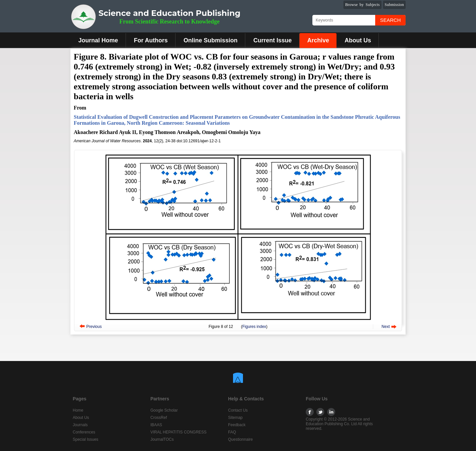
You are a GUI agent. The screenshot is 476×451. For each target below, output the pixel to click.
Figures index (254, 327)
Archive (318, 40)
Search (391, 20)
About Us (358, 40)
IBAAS (156, 425)
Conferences (84, 432)
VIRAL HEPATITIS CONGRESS (178, 432)
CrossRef (159, 418)
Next (386, 327)
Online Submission (210, 40)
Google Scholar (164, 410)
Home (78, 410)
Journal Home (98, 40)
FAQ (232, 432)
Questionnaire (240, 439)
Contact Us (238, 410)
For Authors (151, 40)
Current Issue (272, 40)
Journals (80, 425)
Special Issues (85, 439)
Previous (94, 327)
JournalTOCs (162, 439)
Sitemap (235, 418)
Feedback (237, 425)
